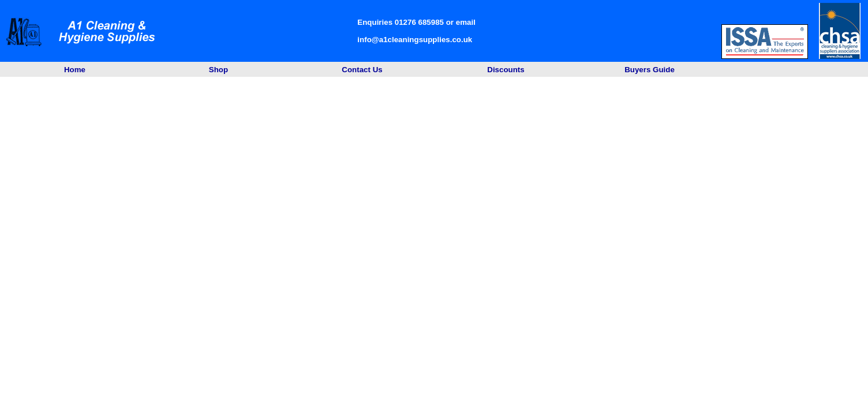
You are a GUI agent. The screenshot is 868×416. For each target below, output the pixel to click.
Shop (218, 70)
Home (75, 70)
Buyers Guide (650, 70)
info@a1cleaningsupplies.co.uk (415, 40)
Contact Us (362, 70)
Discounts (506, 70)
